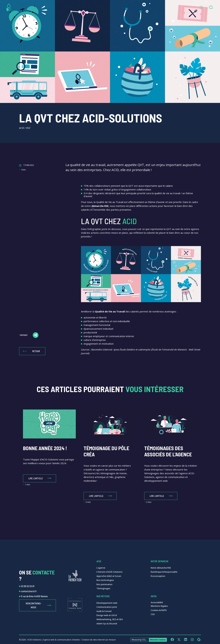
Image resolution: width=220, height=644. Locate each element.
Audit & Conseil (104, 611)
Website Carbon (158, 640)
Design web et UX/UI (107, 615)
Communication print (107, 607)
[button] (201, 7)
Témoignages (103, 588)
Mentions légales (159, 606)
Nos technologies (105, 580)
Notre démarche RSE (161, 568)
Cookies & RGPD (159, 610)
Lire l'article (36, 478)
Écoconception (158, 576)
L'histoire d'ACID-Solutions (110, 572)
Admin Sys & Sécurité (107, 624)
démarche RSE (100, 206)
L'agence (101, 568)
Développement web (107, 603)
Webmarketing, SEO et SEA (110, 619)
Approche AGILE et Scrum (109, 576)
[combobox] (211, 7)
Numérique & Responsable (164, 572)
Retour (36, 351)
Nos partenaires (104, 584)
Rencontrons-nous (34, 605)
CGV (153, 614)
